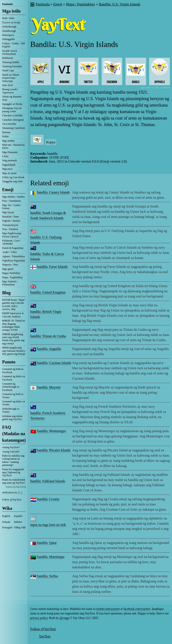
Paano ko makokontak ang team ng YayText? (14, 481)
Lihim (5, 156)
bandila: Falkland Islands (48, 481)
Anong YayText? (11, 447)
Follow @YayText (12, 500)
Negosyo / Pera (10, 265)
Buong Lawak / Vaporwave (10, 91)
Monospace (8, 35)
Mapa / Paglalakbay (12, 277)
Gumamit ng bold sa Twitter (13, 396)
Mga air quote (9, 173)
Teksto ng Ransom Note (12, 98)
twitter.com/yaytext (108, 609)
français (6, 522)
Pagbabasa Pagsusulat (14, 260)
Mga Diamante (10, 152)
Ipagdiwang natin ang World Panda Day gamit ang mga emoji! (13, 339)
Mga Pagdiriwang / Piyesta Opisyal (12, 235)
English (6, 516)
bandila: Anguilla (49, 349)
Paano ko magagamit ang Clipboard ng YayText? (13, 472)
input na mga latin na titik (48, 525)
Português (7, 527)
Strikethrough (9, 27)
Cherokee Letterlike (13, 115)
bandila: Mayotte (49, 387)
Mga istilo (11, 11)
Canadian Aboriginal (13, 120)
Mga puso (7, 169)
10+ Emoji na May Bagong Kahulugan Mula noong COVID (14, 325)
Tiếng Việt (20, 527)
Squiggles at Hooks (12, 104)
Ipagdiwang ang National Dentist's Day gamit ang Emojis (14, 351)
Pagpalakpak (9, 165)
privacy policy (39, 618)
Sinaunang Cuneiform (14, 128)
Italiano (18, 522)
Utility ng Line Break (13, 177)
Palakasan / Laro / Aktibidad (11, 242)
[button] (32, 5)
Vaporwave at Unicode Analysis (13, 315)
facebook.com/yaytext (137, 609)
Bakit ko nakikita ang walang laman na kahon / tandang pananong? (13, 460)
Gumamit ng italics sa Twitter (14, 403)
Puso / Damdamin (11, 201)
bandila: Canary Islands (53, 192)
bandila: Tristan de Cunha (48, 336)
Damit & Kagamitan (13, 248)
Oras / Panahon (10, 229)
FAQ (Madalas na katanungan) (14, 434)
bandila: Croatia (48, 499)
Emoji (8, 190)
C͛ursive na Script (11, 22)
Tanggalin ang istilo (12, 181)
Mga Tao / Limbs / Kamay (12, 207)
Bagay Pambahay (11, 273)
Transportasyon (10, 225)
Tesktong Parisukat (12, 66)
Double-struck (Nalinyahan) (10, 52)
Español (18, 516)
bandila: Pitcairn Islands (54, 450)
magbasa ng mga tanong (16, 487)
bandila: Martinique (51, 557)
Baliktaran (8, 58)
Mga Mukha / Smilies (13, 197)
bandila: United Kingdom (48, 292)
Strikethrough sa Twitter (11, 410)
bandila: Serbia (47, 576)
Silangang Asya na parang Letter (12, 110)
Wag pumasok (10, 160)
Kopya (51, 142)
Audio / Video (10, 252)
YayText (45, 636)
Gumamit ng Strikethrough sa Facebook (11, 387)
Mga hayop (8, 212)
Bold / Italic (8, 18)
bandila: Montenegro (51, 431)
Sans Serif (7, 85)
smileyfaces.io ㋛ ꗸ (12, 492)
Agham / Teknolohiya (13, 256)
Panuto (9, 362)
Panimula (7, 4)
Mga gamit (8, 269)
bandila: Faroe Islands (52, 267)
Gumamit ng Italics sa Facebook (14, 378)
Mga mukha (8, 141)
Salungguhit (8, 39)
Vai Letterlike (9, 124)
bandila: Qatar (47, 543)
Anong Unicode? (11, 452)
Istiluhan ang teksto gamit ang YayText (12, 418)
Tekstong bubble (11, 62)
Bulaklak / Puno (10, 217)
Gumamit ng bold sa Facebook (13, 371)
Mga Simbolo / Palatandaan (10, 283)
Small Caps (8, 70)
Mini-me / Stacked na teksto (13, 146)
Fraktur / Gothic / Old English (14, 45)
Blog (6, 293)
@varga (64, 618)
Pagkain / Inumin (11, 221)
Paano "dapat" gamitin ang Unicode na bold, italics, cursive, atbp (14, 304)
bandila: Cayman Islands (54, 363)
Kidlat (5, 136)
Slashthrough (9, 31)
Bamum (6, 132)
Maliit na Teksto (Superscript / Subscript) (11, 78)
